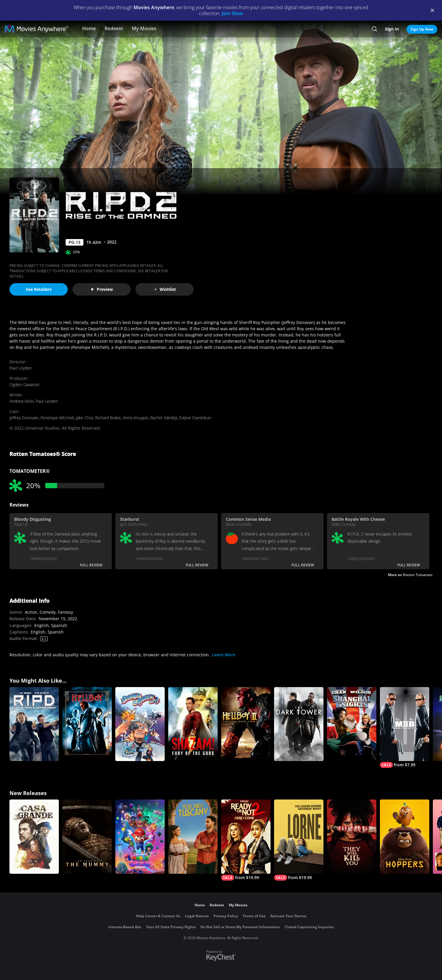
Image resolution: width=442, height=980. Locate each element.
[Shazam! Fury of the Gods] (193, 724)
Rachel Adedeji (164, 418)
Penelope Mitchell (57, 418)
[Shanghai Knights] (352, 724)
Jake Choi (84, 418)
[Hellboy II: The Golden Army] (246, 724)
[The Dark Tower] (299, 724)
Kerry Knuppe (135, 418)
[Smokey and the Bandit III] (140, 724)
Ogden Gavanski (24, 385)
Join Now (232, 13)
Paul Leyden (21, 368)
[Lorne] (299, 840)
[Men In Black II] (405, 728)
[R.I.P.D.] (34, 724)
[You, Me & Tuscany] (193, 837)
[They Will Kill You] (352, 837)
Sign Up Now (422, 29)
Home (89, 28)
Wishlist (165, 289)
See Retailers (39, 289)
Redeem (114, 28)
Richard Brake (108, 418)
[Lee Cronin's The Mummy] (87, 837)
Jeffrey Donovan (24, 418)
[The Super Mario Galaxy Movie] (140, 837)
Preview (102, 289)
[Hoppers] (405, 837)
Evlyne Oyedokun (195, 418)
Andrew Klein (21, 401)
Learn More (224, 655)
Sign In (392, 29)
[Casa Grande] (34, 837)
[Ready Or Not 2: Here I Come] (246, 840)
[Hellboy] (87, 724)
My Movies (144, 28)
